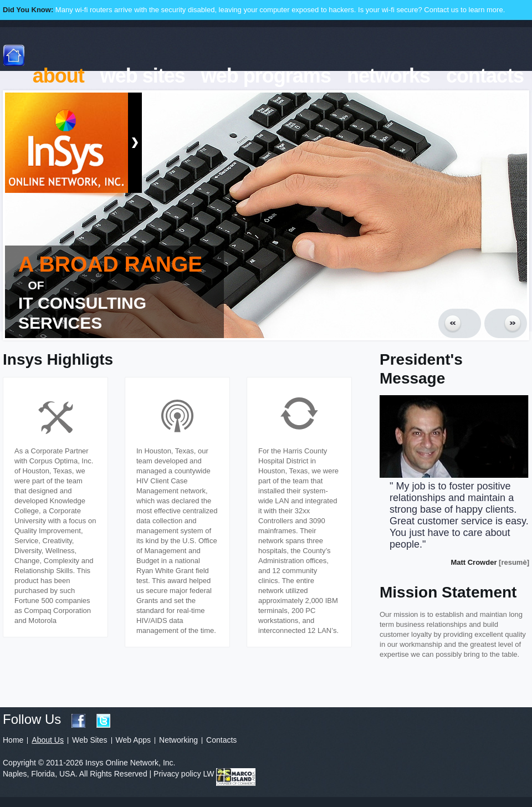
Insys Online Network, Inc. (66, 145)
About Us (48, 740)
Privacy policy (177, 774)
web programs (266, 76)
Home (13, 740)
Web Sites (90, 740)
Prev (460, 323)
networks (388, 76)
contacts (485, 76)
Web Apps (134, 740)
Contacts (221, 740)
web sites (143, 76)
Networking (178, 740)
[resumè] (514, 562)
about (58, 76)
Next (506, 323)
